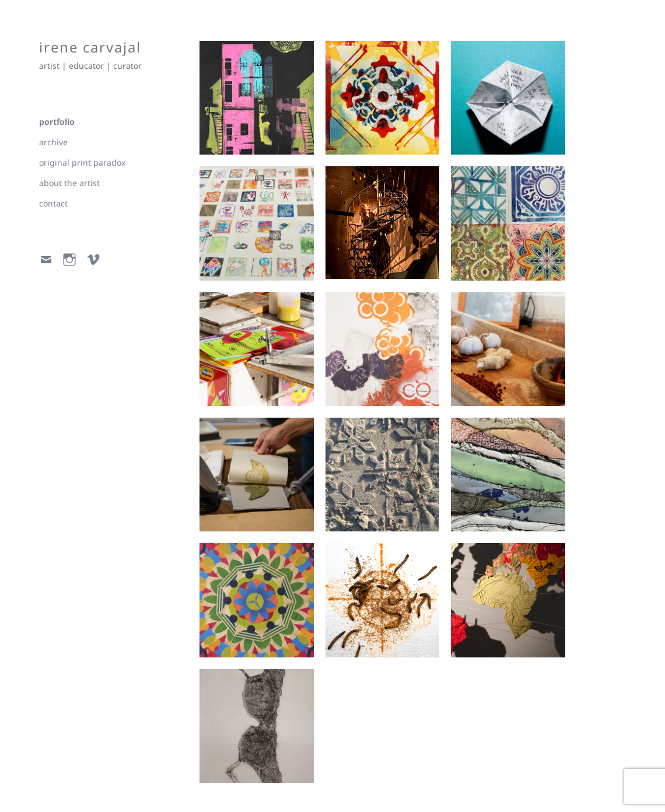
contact (53, 203)
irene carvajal (91, 47)
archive (53, 142)
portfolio (57, 122)
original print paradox (82, 162)
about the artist (69, 183)
